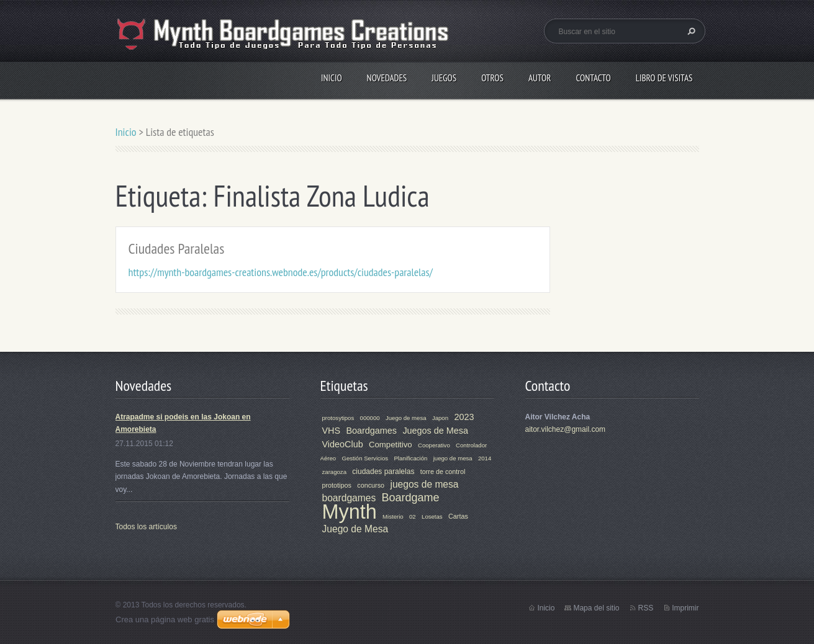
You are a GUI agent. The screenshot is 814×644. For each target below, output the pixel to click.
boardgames (349, 498)
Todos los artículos (146, 527)
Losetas (432, 517)
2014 (485, 458)
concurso (371, 485)
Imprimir (685, 608)
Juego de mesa (406, 418)
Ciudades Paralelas (177, 248)
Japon (440, 418)
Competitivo (391, 445)
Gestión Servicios (365, 458)
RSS (645, 608)
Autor (540, 78)
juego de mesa (453, 458)
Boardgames (371, 431)
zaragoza (334, 472)
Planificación (410, 458)
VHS (332, 431)
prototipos (337, 485)
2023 (464, 417)
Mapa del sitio (596, 608)
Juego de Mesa (355, 529)
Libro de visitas (664, 78)
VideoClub (343, 444)
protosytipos (338, 418)
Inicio (332, 78)
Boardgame (411, 498)
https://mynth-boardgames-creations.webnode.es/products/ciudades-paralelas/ (281, 272)
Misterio (393, 517)
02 (413, 517)
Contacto (593, 78)
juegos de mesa (424, 484)
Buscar (690, 31)
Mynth (350, 512)
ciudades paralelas (383, 472)
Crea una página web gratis (165, 619)
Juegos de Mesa (435, 431)
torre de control (443, 472)
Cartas (458, 516)
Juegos (444, 78)
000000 (370, 418)
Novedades (387, 78)
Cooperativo (434, 445)
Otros (492, 78)
